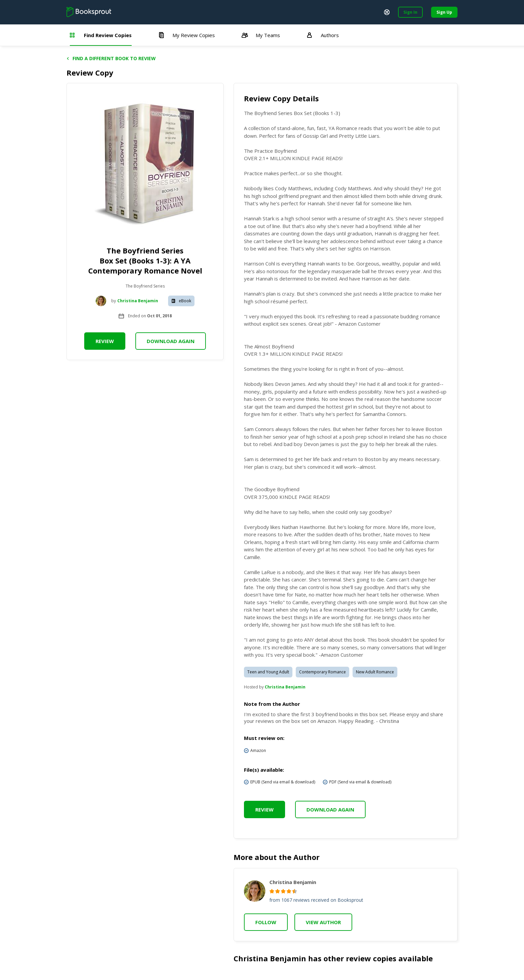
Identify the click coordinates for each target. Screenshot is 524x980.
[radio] (272, 891)
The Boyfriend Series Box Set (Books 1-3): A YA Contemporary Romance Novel (145, 260)
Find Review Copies (101, 35)
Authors (323, 35)
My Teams (261, 35)
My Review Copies (187, 35)
